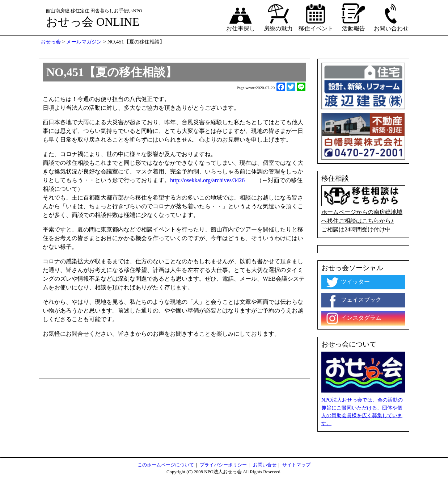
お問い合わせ (391, 17)
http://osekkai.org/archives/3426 (207, 180)
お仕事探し (241, 17)
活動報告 (354, 17)
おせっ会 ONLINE (93, 22)
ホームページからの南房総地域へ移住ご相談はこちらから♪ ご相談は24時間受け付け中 (363, 209)
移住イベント (316, 17)
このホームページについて (166, 465)
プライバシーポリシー (223, 465)
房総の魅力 (278, 17)
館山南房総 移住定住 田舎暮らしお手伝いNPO (94, 11)
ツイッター (347, 282)
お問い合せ (265, 465)
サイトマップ (296, 465)
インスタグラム (353, 318)
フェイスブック (353, 300)
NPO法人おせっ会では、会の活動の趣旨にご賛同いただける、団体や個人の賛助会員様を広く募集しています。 (362, 412)
